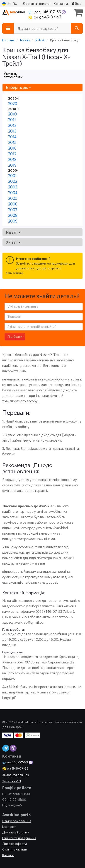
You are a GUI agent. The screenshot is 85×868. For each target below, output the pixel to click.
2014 (12, 137)
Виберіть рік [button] (18, 87)
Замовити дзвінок (16, 775)
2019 (12, 165)
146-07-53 (45, 12)
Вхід (77, 4)
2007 (13, 210)
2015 (12, 142)
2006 (13, 204)
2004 (13, 193)
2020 (13, 104)
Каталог (8, 855)
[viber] (13, 748)
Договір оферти (15, 844)
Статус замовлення (17, 821)
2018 (12, 159)
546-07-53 (45, 17)
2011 (12, 120)
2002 (13, 181)
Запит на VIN (12, 781)
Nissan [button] (13, 232)
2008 (13, 215)
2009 (13, 221)
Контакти (61, 4)
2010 (12, 114)
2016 (12, 148)
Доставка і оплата (36, 4)
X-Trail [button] (13, 242)
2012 (12, 125)
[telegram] (6, 748)
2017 (12, 154)
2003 (13, 187)
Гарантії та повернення (19, 838)
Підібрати (15, 336)
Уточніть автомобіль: (13, 75)
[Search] (77, 28)
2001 (12, 176)
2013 (12, 131)
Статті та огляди (15, 849)
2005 (13, 198)
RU (15, 4)
